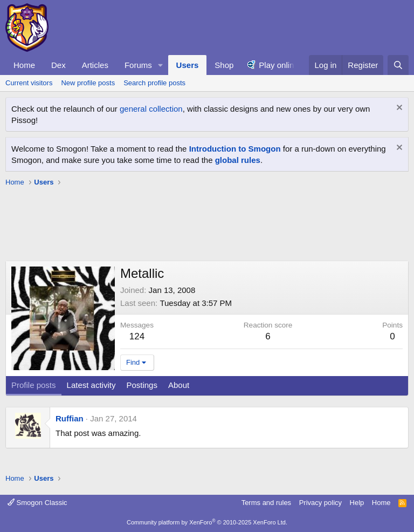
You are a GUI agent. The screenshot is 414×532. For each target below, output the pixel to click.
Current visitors (29, 83)
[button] (161, 65)
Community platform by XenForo (207, 522)
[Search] (398, 65)
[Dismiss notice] (398, 109)
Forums (138, 65)
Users (188, 65)
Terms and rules (266, 503)
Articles (95, 65)
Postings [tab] (142, 385)
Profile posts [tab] (34, 385)
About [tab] (179, 385)
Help (357, 503)
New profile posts (88, 83)
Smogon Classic (37, 503)
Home (24, 65)
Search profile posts (154, 83)
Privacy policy (320, 503)
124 (137, 336)
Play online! (280, 65)
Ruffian (70, 418)
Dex (58, 65)
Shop (224, 65)
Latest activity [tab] (91, 385)
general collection (151, 109)
